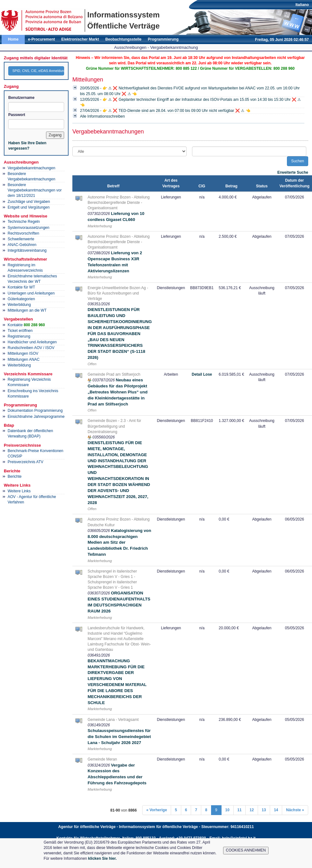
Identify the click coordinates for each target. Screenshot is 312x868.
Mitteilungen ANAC (24, 360)
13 (264, 810)
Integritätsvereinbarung (27, 250)
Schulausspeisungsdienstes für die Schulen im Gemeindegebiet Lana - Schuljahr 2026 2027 (119, 737)
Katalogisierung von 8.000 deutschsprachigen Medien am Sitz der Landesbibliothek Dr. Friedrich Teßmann (119, 542)
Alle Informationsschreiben (102, 116)
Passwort (17, 115)
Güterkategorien (21, 299)
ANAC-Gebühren (22, 245)
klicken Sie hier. (103, 858)
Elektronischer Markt (80, 39)
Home (13, 39)
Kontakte (26, 325)
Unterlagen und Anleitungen (31, 293)
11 (239, 810)
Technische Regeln (24, 222)
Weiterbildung (19, 305)
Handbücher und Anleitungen (32, 342)
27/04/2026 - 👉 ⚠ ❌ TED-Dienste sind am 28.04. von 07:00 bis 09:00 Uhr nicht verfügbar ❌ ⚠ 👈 (165, 111)
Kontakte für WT (21, 287)
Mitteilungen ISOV (23, 353)
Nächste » (295, 810)
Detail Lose (202, 374)
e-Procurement (41, 39)
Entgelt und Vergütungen (29, 207)
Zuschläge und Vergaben (29, 202)
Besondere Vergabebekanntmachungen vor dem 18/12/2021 (35, 190)
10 (227, 810)
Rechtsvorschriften (23, 233)
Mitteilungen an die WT (27, 310)
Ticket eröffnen (20, 331)
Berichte (15, 476)
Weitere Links (19, 491)
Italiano (302, 5)
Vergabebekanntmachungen (31, 168)
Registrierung (19, 336)
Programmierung (163, 39)
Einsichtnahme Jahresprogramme (36, 417)
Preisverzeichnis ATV (25, 462)
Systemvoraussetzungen (28, 228)
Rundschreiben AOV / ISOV (31, 348)
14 (276, 810)
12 (252, 810)
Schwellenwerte (21, 239)
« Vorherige (157, 810)
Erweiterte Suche (293, 172)
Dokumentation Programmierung (35, 411)
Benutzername (21, 98)
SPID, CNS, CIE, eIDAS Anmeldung (38, 71)
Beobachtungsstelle (123, 39)
